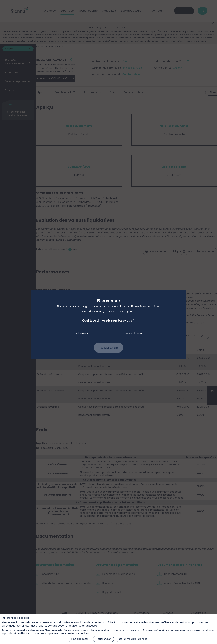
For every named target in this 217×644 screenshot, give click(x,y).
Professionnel (82, 333)
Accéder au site (108, 348)
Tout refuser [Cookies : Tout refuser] (104, 639)
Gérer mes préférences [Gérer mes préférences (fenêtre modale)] (133, 639)
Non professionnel (135, 333)
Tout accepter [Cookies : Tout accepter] (80, 639)
